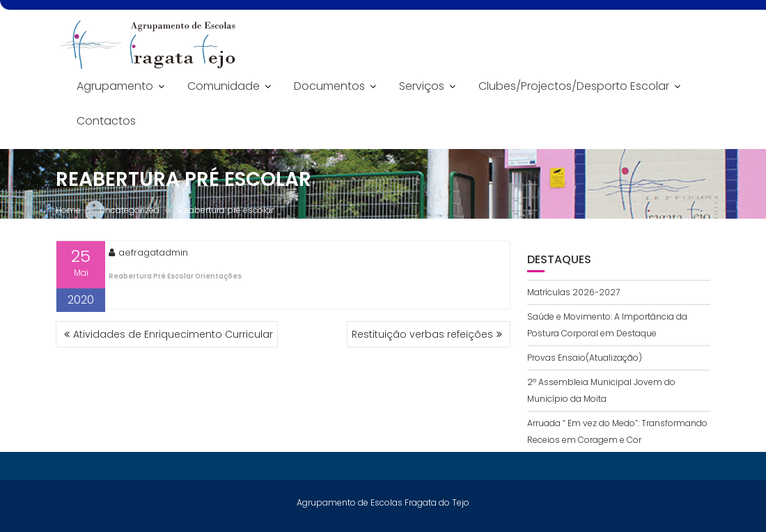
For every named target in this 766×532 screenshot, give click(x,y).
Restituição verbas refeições (422, 334)
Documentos (329, 86)
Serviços (422, 86)
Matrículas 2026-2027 (573, 292)
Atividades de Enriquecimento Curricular (173, 334)
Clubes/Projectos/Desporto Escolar (574, 86)
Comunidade (224, 86)
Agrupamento (115, 86)
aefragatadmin (148, 253)
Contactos (106, 121)
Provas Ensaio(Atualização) (585, 358)
